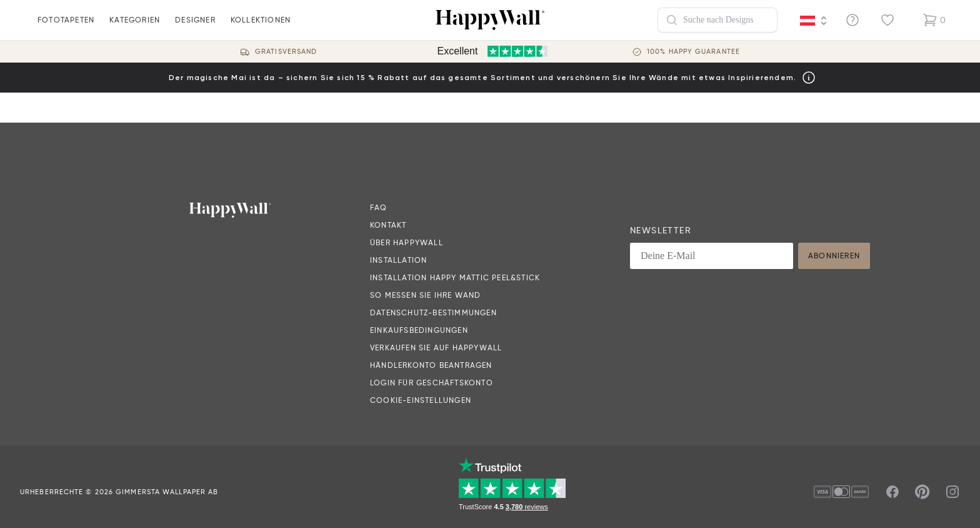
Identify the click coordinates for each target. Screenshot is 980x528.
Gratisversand (286, 52)
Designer (195, 28)
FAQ (379, 207)
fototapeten (66, 28)
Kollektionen (261, 28)
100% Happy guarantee (693, 52)
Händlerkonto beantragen (431, 365)
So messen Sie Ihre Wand (426, 295)
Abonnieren (834, 256)
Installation (398, 260)
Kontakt (388, 225)
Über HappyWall (407, 242)
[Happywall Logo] (490, 20)
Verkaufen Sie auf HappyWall (436, 348)
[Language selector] (814, 21)
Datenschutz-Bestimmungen (433, 312)
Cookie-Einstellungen (421, 400)
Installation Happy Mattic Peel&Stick (455, 277)
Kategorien (135, 28)
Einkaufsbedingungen (419, 330)
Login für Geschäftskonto (432, 383)
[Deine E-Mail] (712, 256)
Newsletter (661, 230)
